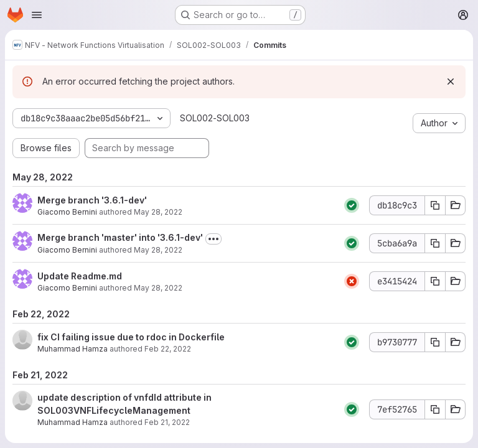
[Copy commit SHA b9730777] (435, 342)
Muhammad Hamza (73, 349)
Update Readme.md (80, 276)
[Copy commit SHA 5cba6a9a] (435, 243)
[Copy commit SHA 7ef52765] (435, 409)
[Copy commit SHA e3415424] (435, 281)
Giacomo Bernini (67, 212)
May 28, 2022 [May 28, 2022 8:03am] (158, 250)
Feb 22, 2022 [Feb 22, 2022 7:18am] (168, 349)
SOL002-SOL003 (215, 118)
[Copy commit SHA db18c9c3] (435, 205)
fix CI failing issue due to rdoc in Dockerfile (131, 337)
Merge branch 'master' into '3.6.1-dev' (120, 237)
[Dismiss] (451, 82)
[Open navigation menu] (37, 15)
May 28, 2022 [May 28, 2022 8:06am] (158, 212)
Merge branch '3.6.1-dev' (92, 200)
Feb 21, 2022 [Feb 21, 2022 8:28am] (167, 422)
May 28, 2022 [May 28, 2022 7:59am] (158, 288)
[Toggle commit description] (213, 239)
